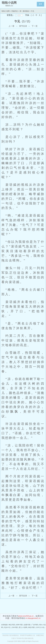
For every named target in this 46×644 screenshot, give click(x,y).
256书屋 (15, 627)
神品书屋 (12, 625)
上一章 (11, 26)
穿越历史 (15, 11)
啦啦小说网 (6, 11)
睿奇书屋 (19, 625)
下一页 (35, 26)
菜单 (40, 4)
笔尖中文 (7, 627)
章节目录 (23, 26)
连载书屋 (27, 625)
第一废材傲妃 (24, 11)
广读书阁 (35, 625)
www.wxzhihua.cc (26, 616)
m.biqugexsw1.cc (33, 618)
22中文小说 (40, 627)
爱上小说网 (23, 627)
